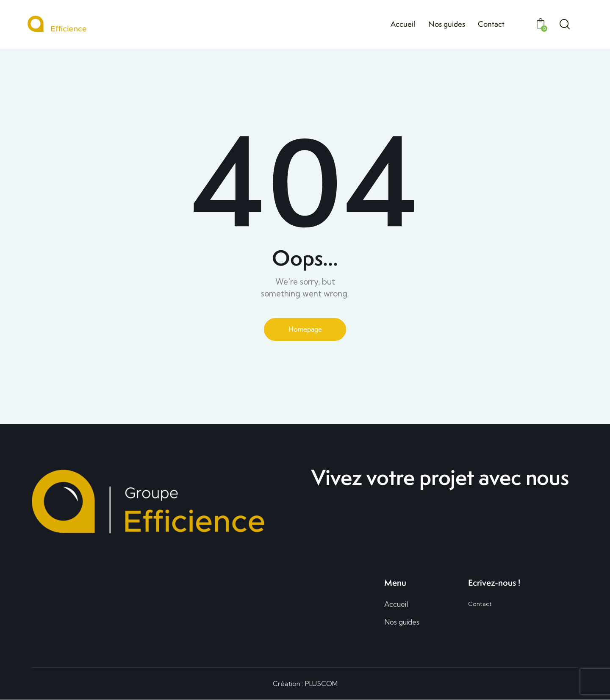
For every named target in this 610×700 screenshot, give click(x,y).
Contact (480, 604)
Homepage (305, 329)
